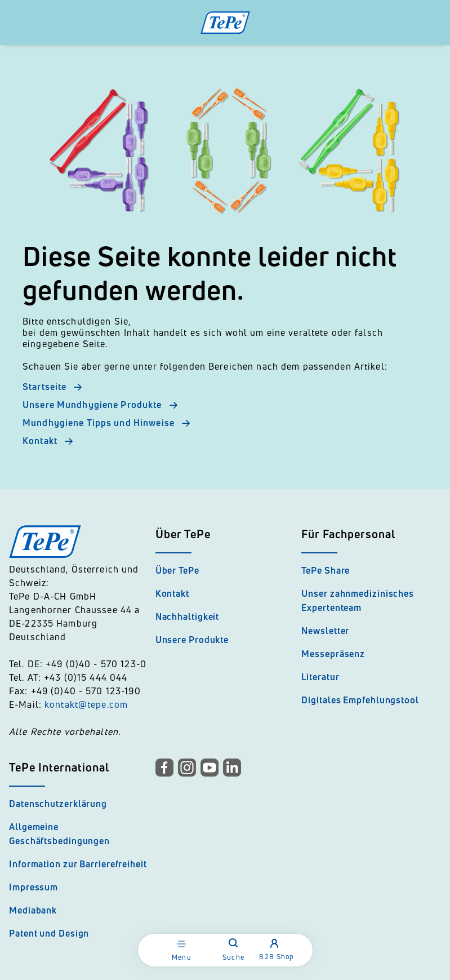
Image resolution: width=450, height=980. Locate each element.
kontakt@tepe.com (86, 704)
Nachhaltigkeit (188, 617)
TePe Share (326, 570)
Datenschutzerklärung (58, 804)
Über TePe (177, 570)
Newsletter (325, 631)
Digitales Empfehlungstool (360, 700)
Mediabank (33, 910)
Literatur (320, 677)
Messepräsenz (333, 654)
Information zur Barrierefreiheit (78, 864)
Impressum (34, 887)
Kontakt (172, 593)
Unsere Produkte (192, 640)
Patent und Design (49, 933)
